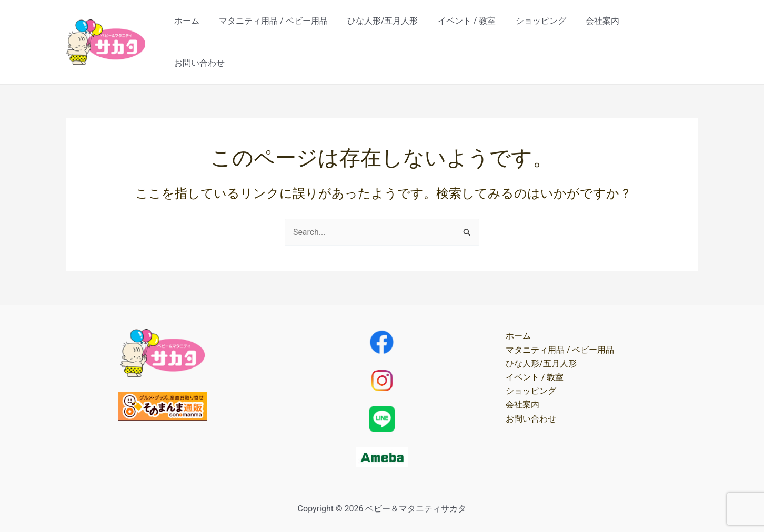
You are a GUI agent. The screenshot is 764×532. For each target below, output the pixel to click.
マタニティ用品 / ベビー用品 (287, 31)
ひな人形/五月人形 (394, 31)
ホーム (203, 31)
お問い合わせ (664, 31)
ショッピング (546, 31)
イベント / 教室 (475, 31)
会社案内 (605, 31)
